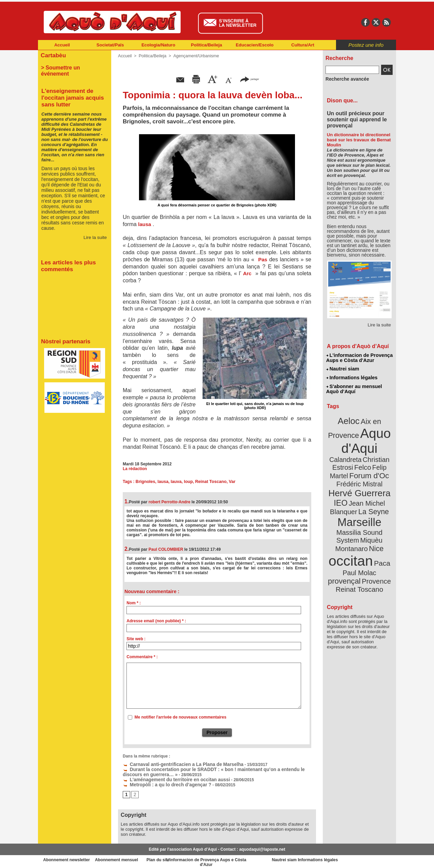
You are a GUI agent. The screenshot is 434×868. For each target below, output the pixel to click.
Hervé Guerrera (359, 476)
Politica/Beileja (206, 45)
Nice (374, 518)
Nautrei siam (343, 368)
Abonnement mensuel (128, 858)
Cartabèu (52, 55)
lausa (162, 482)
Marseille (348, 502)
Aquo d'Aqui (358, 435)
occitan (352, 529)
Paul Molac (345, 540)
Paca (379, 531)
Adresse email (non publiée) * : (156, 621)
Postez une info (366, 45)
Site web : (136, 639)
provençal (375, 540)
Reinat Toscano (208, 482)
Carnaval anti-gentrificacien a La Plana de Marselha (176, 764)
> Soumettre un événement (71, 66)
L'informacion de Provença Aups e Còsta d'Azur (359, 358)
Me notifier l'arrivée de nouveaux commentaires (181, 717)
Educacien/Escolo (254, 45)
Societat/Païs (110, 45)
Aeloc (350, 418)
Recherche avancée (344, 79)
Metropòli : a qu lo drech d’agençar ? (162, 783)
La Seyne (372, 492)
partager (250, 79)
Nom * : (134, 603)
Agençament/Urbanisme (193, 56)
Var (228, 482)
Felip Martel (349, 460)
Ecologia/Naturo (158, 45)
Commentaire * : (142, 657)
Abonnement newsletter (68, 858)
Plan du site (187, 858)
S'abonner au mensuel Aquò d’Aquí (354, 387)
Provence (350, 547)
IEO (343, 485)
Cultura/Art (303, 45)
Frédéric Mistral (367, 468)
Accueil (62, 45)
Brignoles (145, 482)
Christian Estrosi (351, 452)
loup (186, 482)
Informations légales (352, 376)
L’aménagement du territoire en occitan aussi (170, 778)
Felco (382, 452)
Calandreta (376, 444)
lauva (174, 482)
